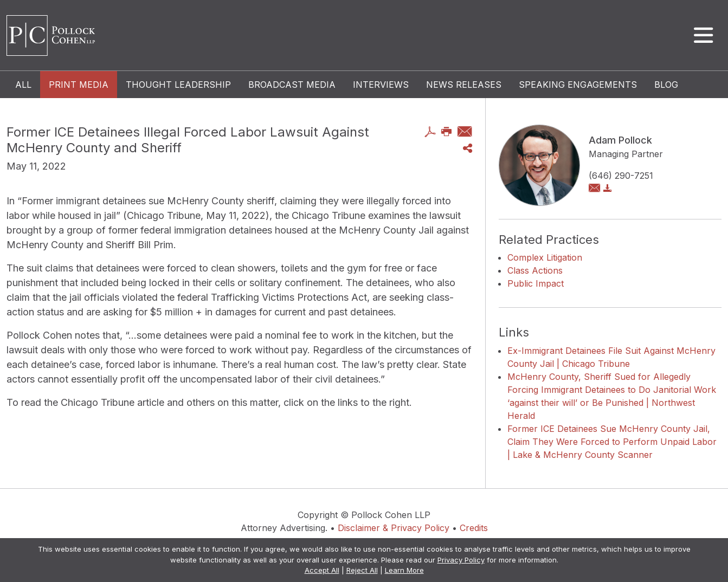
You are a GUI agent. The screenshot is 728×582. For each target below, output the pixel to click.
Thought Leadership (178, 85)
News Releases (464, 85)
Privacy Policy (461, 560)
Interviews (381, 85)
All (23, 85)
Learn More (404, 570)
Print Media (79, 85)
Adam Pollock (620, 140)
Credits (474, 528)
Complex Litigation (545, 257)
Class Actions (535, 270)
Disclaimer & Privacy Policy (394, 528)
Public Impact (536, 283)
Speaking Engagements (578, 85)
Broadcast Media (292, 85)
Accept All (322, 570)
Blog (666, 85)
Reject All (362, 570)
